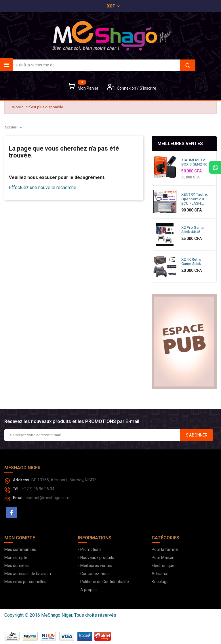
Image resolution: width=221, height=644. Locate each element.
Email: (19, 498)
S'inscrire (148, 88)
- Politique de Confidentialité (103, 582)
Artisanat (160, 574)
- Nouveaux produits (96, 558)
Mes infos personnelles (25, 582)
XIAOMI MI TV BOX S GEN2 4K (194, 162)
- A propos (87, 590)
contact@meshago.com (47, 498)
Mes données (17, 566)
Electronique (163, 566)
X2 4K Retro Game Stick (191, 262)
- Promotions (90, 549)
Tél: (16, 489)
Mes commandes (20, 549)
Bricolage (160, 582)
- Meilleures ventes (95, 566)
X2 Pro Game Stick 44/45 (193, 230)
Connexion (127, 88)
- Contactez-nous (94, 574)
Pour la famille (165, 549)
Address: (22, 480)
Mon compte (16, 558)
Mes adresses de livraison (28, 574)
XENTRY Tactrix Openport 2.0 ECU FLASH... (195, 199)
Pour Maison (163, 558)
